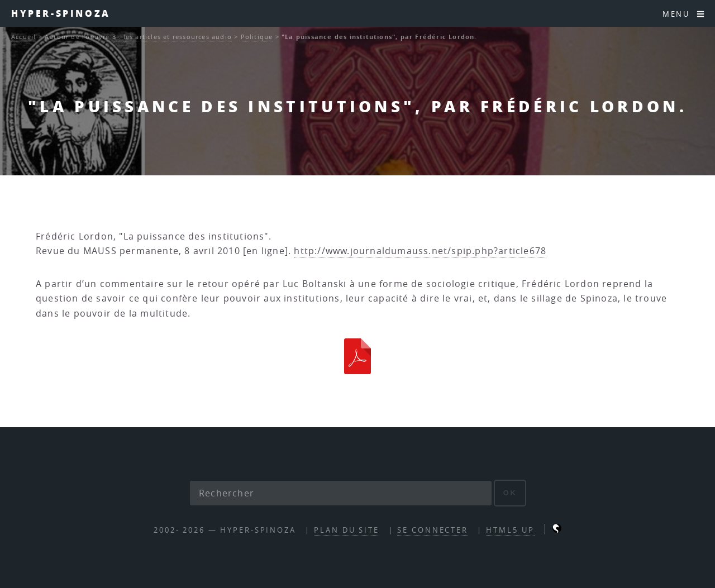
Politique (257, 37)
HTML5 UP (510, 530)
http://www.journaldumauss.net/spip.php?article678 (420, 251)
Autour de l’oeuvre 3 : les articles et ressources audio (138, 37)
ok (510, 493)
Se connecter (433, 530)
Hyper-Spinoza (61, 13)
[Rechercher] (341, 493)
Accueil (23, 37)
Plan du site (347, 530)
